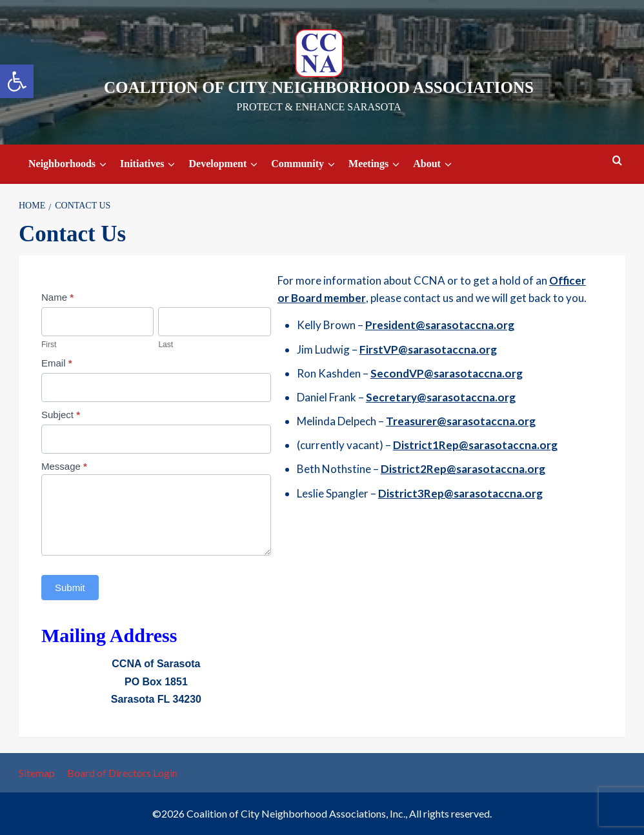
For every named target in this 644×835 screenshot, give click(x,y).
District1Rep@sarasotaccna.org (475, 445)
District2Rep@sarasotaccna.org (463, 469)
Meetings (376, 164)
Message (64, 466)
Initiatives (149, 164)
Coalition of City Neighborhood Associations (319, 87)
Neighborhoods (69, 164)
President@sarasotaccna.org (440, 325)
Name (57, 297)
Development (225, 164)
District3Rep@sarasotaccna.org (460, 493)
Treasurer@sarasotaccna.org (461, 421)
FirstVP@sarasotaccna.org (428, 349)
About (434, 164)
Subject (61, 415)
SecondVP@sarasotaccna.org (447, 373)
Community (305, 164)
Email (57, 363)
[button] (17, 81)
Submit (70, 588)
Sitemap (37, 773)
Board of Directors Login (122, 773)
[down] (103, 165)
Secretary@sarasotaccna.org (441, 397)
